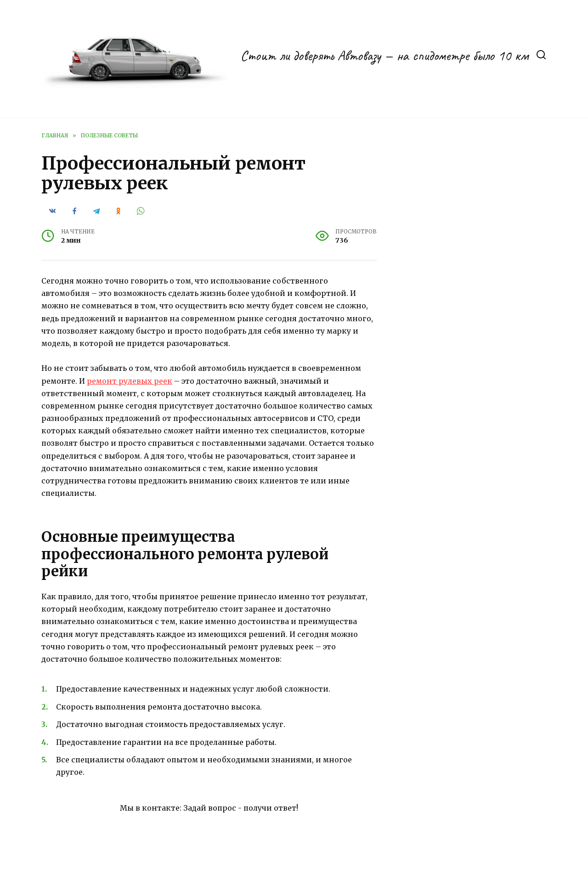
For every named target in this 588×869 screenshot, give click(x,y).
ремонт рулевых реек (130, 381)
